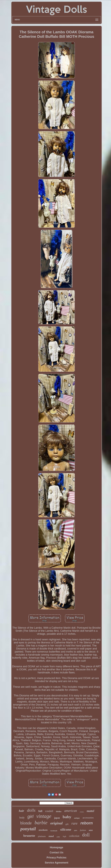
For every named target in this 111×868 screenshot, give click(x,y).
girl (30, 817)
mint (91, 830)
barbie (41, 823)
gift (67, 824)
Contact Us (56, 853)
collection (74, 836)
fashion (83, 830)
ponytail (28, 829)
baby (67, 817)
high (65, 836)
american (71, 811)
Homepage (57, 847)
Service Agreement (57, 863)
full (40, 811)
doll (86, 835)
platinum (42, 836)
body (22, 818)
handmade (54, 831)
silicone (66, 829)
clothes (82, 812)
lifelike (59, 811)
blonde (26, 823)
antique (77, 818)
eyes (76, 830)
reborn (87, 823)
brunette (29, 836)
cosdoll (49, 811)
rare (74, 823)
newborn (43, 830)
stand (51, 836)
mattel (90, 811)
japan (57, 818)
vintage (44, 816)
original (56, 823)
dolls (31, 810)
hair (22, 811)
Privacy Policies (56, 858)
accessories (88, 818)
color (58, 837)
